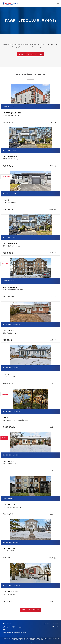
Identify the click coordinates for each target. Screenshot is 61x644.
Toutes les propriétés (31, 610)
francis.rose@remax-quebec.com (17, 633)
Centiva (34, 642)
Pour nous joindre (35, 54)
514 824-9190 (10, 631)
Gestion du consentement (41, 640)
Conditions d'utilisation (28, 640)
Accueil (22, 54)
